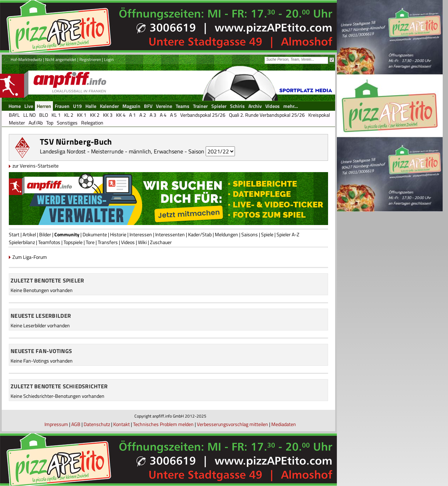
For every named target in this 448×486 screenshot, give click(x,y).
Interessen (141, 234)
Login (109, 59)
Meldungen (226, 234)
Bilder (45, 234)
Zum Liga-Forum (30, 257)
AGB (76, 424)
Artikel (29, 234)
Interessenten (170, 234)
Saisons (250, 234)
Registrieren (90, 59)
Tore (90, 242)
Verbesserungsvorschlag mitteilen (232, 424)
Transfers (108, 242)
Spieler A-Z (288, 234)
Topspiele (73, 242)
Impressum (56, 424)
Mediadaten (284, 424)
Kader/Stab (200, 234)
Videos (128, 242)
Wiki (142, 242)
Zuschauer (161, 242)
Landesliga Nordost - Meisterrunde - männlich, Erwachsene (111, 151)
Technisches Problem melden (163, 424)
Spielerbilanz (22, 242)
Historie (118, 234)
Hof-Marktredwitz (26, 59)
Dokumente (95, 234)
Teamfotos (49, 242)
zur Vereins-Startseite (35, 166)
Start (14, 234)
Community (67, 234)
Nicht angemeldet (61, 59)
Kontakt (122, 424)
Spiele (267, 234)
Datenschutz (97, 424)
